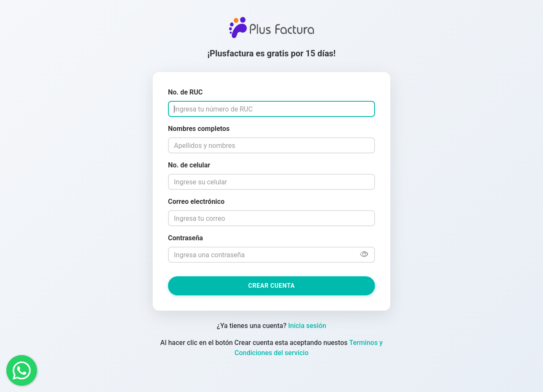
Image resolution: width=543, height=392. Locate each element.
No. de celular (189, 165)
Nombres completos (199, 129)
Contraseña (185, 238)
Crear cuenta (271, 286)
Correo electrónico (196, 202)
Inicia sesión (307, 326)
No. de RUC (185, 92)
